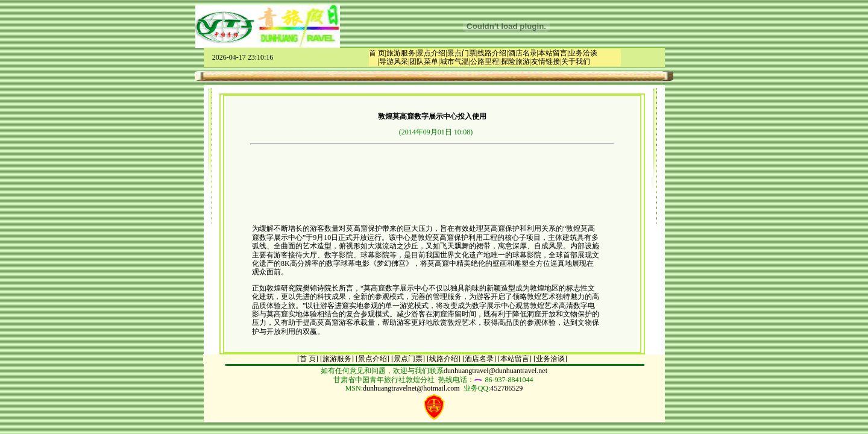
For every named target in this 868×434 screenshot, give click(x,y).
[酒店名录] (479, 359)
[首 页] (308, 359)
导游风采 (394, 61)
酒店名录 (523, 53)
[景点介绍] (373, 359)
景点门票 (462, 53)
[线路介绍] (444, 359)
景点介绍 (431, 53)
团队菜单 (424, 61)
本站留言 (553, 53)
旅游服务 (401, 53)
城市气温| (455, 61)
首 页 (377, 53)
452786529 (506, 388)
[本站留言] (515, 359)
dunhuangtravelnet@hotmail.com (411, 388)
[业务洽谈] (550, 359)
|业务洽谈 (582, 53)
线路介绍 (492, 53)
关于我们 (576, 61)
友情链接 (546, 61)
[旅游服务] (337, 359)
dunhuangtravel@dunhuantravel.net (495, 371)
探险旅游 (515, 61)
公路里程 (485, 61)
